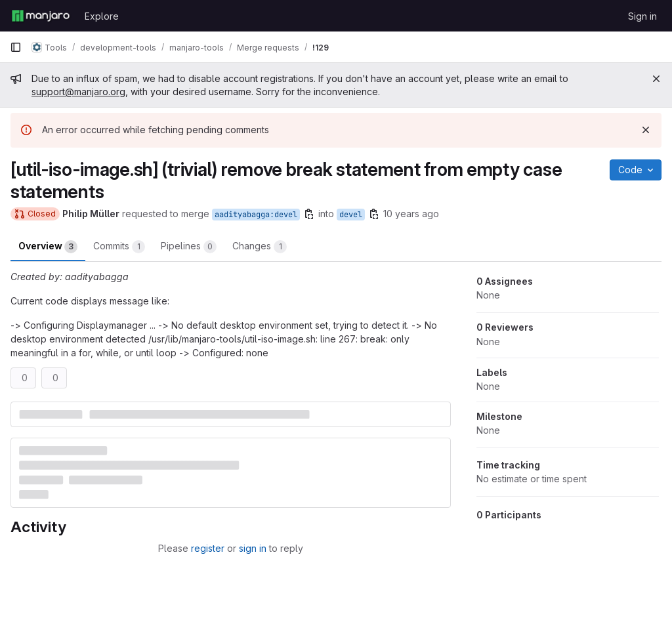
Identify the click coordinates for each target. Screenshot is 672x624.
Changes (260, 247)
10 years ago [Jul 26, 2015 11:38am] (411, 214)
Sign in (642, 16)
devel (351, 215)
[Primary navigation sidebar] (16, 47)
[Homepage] (41, 16)
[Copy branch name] (309, 214)
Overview (48, 247)
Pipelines (189, 247)
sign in (253, 548)
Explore (102, 16)
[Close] (656, 79)
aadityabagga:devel (256, 215)
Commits (119, 247)
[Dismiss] (646, 130)
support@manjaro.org (78, 92)
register (208, 548)
